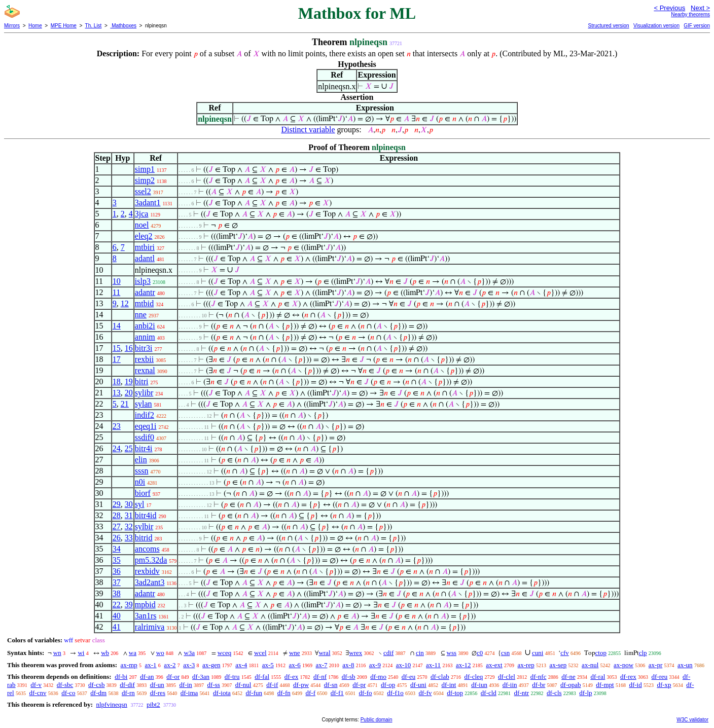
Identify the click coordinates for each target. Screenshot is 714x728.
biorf (143, 493)
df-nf (320, 677)
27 (117, 526)
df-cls (554, 693)
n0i (140, 482)
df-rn (128, 693)
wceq (224, 653)
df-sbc (65, 685)
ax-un (685, 665)
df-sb (349, 677)
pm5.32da (151, 560)
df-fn (284, 693)
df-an (147, 677)
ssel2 (143, 191)
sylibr (144, 393)
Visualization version (656, 26)
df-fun (254, 693)
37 (117, 582)
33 (129, 538)
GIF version (697, 26)
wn (57, 653)
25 (129, 448)
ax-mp (129, 665)
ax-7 (321, 665)
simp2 (145, 180)
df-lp (585, 693)
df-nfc (539, 677)
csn (505, 653)
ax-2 (170, 665)
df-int (449, 685)
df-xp (664, 685)
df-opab (570, 685)
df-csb (97, 685)
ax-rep (526, 665)
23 (117, 426)
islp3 (143, 281)
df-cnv (38, 693)
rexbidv (147, 571)
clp (643, 653)
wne (295, 653)
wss (452, 653)
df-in (186, 685)
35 (117, 560)
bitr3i (144, 348)
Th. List (94, 26)
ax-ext (494, 665)
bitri (142, 381)
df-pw (301, 685)
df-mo (378, 677)
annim (145, 337)
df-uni (418, 685)
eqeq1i (146, 426)
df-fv (425, 693)
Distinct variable (308, 130)
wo (160, 653)
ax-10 (404, 665)
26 (117, 538)
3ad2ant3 (150, 582)
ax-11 (433, 665)
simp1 (145, 169)
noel (142, 225)
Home (35, 26)
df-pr (359, 685)
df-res (158, 693)
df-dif (127, 685)
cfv (565, 653)
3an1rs (146, 616)
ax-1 (151, 665)
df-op (388, 685)
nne (141, 315)
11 (116, 292)
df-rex (628, 677)
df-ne (568, 677)
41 (117, 627)
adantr (145, 292)
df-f (311, 693)
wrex (355, 653)
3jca (142, 214)
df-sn (331, 685)
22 (117, 605)
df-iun (479, 685)
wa (133, 653)
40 (117, 616)
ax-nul (590, 665)
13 (117, 393)
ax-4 (241, 665)
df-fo (366, 693)
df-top (455, 693)
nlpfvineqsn (111, 704)
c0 (480, 653)
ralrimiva (150, 627)
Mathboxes (123, 26)
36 (117, 571)
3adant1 (148, 203)
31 (129, 515)
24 (117, 448)
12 (125, 303)
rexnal (145, 370)
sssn (142, 471)
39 (129, 605)
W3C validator (692, 720)
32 (129, 526)
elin (141, 460)
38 (117, 593)
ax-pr (655, 665)
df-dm (98, 693)
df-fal (262, 677)
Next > (700, 8)
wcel (260, 653)
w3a (189, 653)
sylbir (144, 526)
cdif (388, 653)
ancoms (147, 549)
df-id (635, 685)
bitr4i (144, 448)
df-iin (510, 685)
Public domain (377, 720)
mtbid (144, 303)
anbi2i (145, 326)
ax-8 (348, 665)
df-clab (440, 677)
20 (129, 393)
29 (117, 504)
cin (420, 653)
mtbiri (145, 247)
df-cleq (473, 677)
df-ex (291, 677)
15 (117, 348)
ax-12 (463, 665)
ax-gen (211, 665)
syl (140, 504)
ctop (601, 653)
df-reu (660, 677)
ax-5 (268, 665)
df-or (173, 677)
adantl (145, 258)
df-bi (121, 677)
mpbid (145, 605)
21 (125, 404)
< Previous (669, 8)
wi (81, 653)
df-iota (222, 693)
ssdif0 (145, 437)
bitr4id (146, 515)
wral (324, 653)
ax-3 (189, 665)
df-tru (232, 677)
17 (117, 359)
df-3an (201, 677)
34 (117, 549)
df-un (157, 685)
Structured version (608, 26)
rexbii (144, 359)
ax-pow (623, 665)
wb (105, 653)
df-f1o (395, 693)
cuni (538, 653)
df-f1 (337, 693)
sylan (144, 404)
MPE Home (64, 26)
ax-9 (375, 665)
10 (117, 281)
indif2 (145, 415)
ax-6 (295, 665)
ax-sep (558, 665)
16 (129, 348)
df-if (272, 685)
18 (117, 381)
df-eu (408, 677)
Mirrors (12, 26)
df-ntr (522, 693)
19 (129, 381)
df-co (68, 693)
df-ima (189, 693)
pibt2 (153, 704)
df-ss (214, 685)
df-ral (598, 677)
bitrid (144, 538)
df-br (539, 685)
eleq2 (144, 236)
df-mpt (605, 685)
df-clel (507, 677)
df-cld (489, 693)
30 (129, 504)
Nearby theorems (690, 14)
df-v (36, 685)
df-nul (243, 685)
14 (117, 326)
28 (117, 515)
